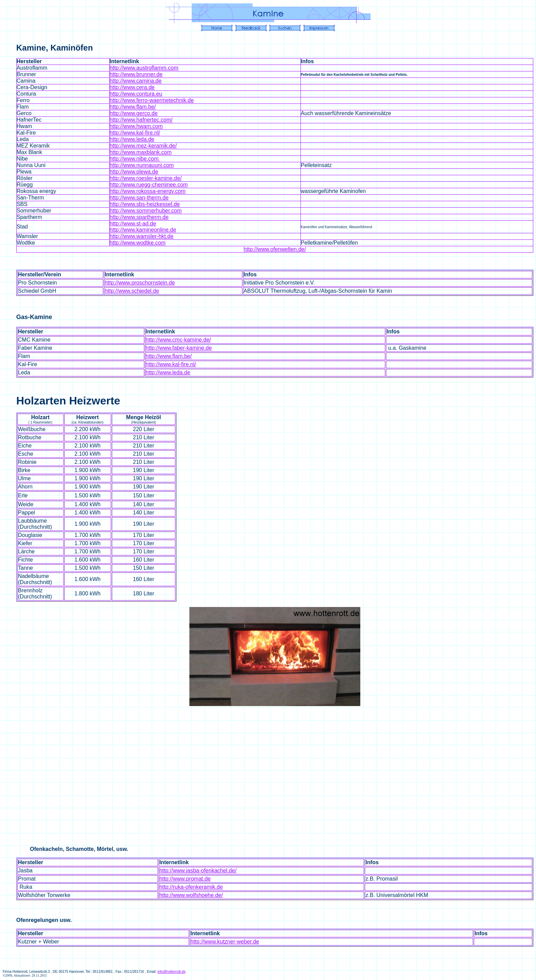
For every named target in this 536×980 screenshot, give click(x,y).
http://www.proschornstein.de (140, 283)
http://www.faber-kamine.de (179, 348)
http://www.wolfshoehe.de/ (191, 895)
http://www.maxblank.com (141, 152)
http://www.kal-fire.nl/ (135, 133)
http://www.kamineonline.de (143, 230)
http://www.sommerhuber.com (146, 211)
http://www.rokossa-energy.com (148, 191)
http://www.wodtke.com (138, 243)
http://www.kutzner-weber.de (225, 942)
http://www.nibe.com (135, 159)
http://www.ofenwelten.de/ (275, 249)
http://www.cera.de (132, 87)
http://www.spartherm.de (139, 217)
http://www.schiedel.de (132, 291)
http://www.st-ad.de (133, 224)
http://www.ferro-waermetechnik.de (152, 100)
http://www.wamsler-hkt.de (142, 236)
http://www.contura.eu (136, 94)
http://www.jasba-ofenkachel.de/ (198, 871)
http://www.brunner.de (136, 74)
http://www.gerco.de (134, 113)
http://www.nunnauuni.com (142, 165)
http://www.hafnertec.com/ (141, 120)
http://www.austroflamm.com (144, 68)
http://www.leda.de (132, 139)
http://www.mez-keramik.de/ (143, 146)
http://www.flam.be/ (133, 107)
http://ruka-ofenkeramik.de (191, 887)
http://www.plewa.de (134, 172)
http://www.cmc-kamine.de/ (178, 340)
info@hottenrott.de (171, 972)
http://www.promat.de (185, 879)
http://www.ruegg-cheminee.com (149, 185)
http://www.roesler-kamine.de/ (146, 178)
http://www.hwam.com (136, 126)
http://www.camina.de (136, 81)
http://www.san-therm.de (139, 198)
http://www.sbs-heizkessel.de (145, 204)
